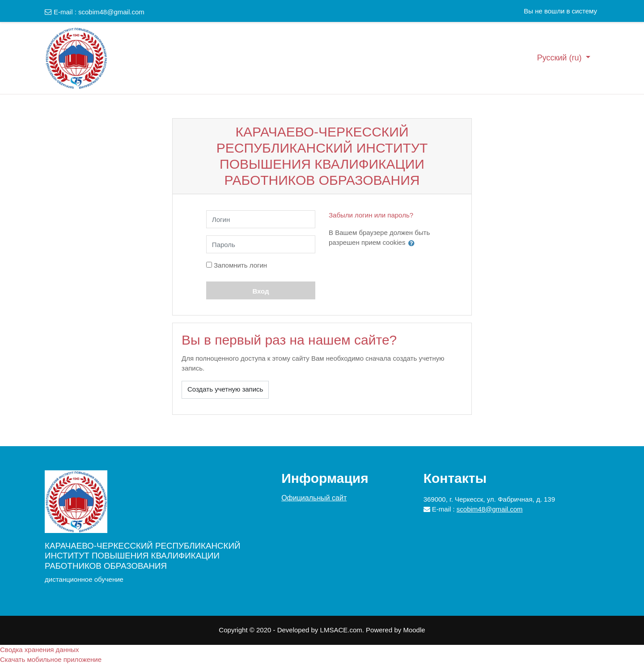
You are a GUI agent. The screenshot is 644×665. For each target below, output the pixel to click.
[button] (413, 243)
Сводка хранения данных (40, 650)
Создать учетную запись (225, 389)
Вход (261, 291)
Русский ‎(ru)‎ (561, 58)
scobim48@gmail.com (111, 12)
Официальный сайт (314, 498)
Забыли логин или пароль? (371, 215)
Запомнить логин (240, 265)
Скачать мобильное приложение (51, 659)
